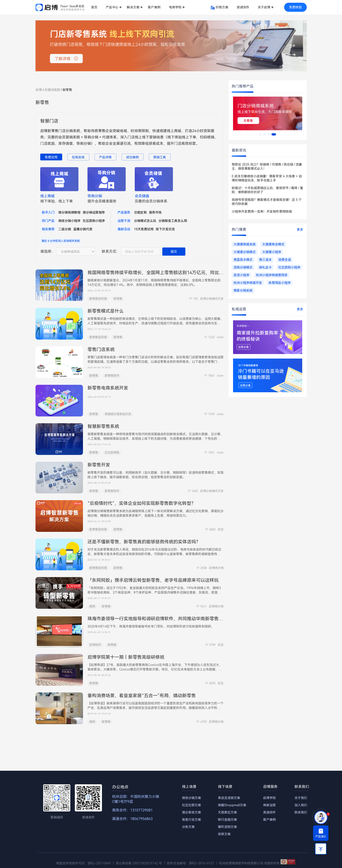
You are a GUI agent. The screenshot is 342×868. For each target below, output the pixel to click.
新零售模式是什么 (106, 311)
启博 (39, 90)
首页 (94, 7)
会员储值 (142, 196)
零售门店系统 (101, 350)
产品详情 (105, 157)
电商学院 (175, 7)
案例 (92, 606)
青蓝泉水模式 (243, 260)
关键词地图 (52, 90)
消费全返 (285, 260)
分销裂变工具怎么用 (173, 221)
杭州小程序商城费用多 (272, 275)
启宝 (221, 529)
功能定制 (140, 212)
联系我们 (301, 812)
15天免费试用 (144, 229)
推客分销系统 (243, 290)
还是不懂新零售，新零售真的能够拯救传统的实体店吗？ (144, 542)
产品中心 (112, 7)
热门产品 (48, 221)
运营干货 (124, 221)
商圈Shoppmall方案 (232, 805)
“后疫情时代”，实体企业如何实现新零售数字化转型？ (142, 503)
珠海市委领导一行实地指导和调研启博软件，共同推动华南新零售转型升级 (162, 619)
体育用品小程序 (280, 283)
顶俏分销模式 (243, 267)
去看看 (271, 121)
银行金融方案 (227, 820)
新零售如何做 (98, 299)
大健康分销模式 (245, 252)
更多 (300, 230)
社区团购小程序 (94, 221)
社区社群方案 (191, 805)
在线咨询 (78, 157)
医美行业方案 (191, 820)
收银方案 (224, 834)
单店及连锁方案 (229, 798)
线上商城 (47, 196)
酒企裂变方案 (191, 812)
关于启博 (264, 7)
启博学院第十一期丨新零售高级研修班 (126, 657)
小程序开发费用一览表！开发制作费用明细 (262, 212)
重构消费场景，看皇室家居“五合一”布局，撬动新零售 (142, 696)
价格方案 (222, 7)
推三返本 (265, 260)
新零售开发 (99, 465)
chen (220, 337)
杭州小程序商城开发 (248, 283)
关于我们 (301, 798)
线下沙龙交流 (165, 229)
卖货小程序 (241, 275)
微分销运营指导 (94, 212)
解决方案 (133, 7)
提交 (174, 252)
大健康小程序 (272, 252)
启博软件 (95, 645)
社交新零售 (112, 453)
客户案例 (154, 7)
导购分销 (95, 196)
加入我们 (301, 805)
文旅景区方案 (227, 812)
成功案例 (132, 157)
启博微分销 (216, 568)
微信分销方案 (191, 798)
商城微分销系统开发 (118, 414)
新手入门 (48, 212)
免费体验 (295, 7)
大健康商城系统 (245, 244)
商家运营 (269, 805)
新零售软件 (112, 376)
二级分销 (65, 229)
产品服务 (124, 212)
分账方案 (188, 827)
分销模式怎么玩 (145, 221)
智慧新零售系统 (103, 426)
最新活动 (124, 229)
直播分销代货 (83, 229)
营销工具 (160, 157)
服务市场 (155, 212)
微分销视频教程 (69, 212)
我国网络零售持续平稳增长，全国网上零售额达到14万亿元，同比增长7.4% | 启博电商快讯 (178, 273)
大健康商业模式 (273, 244)
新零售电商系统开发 (108, 388)
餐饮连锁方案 (227, 827)
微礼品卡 (265, 267)
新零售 (118, 299)
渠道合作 (243, 7)
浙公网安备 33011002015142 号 (139, 863)
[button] (260, 134)
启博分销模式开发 (212, 299)
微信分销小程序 (69, 221)
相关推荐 (48, 229)
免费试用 (51, 157)
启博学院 (269, 798)
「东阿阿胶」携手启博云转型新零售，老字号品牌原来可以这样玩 (153, 580)
